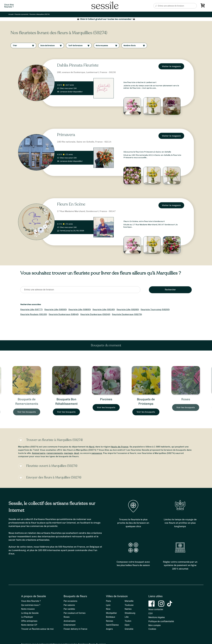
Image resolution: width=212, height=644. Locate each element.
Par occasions (70, 601)
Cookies (152, 629)
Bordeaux (111, 617)
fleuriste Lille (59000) (56, 309)
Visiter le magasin (171, 66)
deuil (76, 453)
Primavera (66, 135)
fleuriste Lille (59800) (80, 309)
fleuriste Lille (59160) (104, 309)
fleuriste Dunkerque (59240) (95, 314)
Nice (108, 609)
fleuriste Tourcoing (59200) (155, 309)
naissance (97, 453)
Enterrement (69, 625)
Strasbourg (130, 613)
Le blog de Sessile (30, 613)
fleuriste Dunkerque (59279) (127, 314)
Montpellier (111, 613)
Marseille (129, 601)
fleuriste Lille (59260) (128, 309)
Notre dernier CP (29, 625)
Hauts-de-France (120, 447)
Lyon (108, 605)
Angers (109, 629)
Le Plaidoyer (27, 617)
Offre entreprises (29, 621)
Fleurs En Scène (71, 204)
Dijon (127, 625)
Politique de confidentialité (161, 621)
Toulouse (129, 605)
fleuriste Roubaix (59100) (34, 314)
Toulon (128, 621)
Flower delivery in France (75, 629)
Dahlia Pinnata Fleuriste (78, 65)
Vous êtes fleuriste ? (31, 601)
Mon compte (155, 625)
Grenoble (129, 629)
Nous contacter (156, 609)
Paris (108, 601)
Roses (186, 399)
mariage (68, 453)
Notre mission (28, 609)
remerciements (55, 453)
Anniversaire (39, 453)
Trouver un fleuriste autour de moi (37, 629)
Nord (92, 447)
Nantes (128, 609)
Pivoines (106, 399)
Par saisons (69, 605)
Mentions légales (157, 617)
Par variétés (69, 609)
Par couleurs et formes (74, 613)
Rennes (110, 621)
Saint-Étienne (112, 625)
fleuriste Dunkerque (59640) (64, 314)
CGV (151, 613)
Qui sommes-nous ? (31, 605)
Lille (127, 617)
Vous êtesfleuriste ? (9, 6)
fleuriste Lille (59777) (32, 309)
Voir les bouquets (27, 412)
